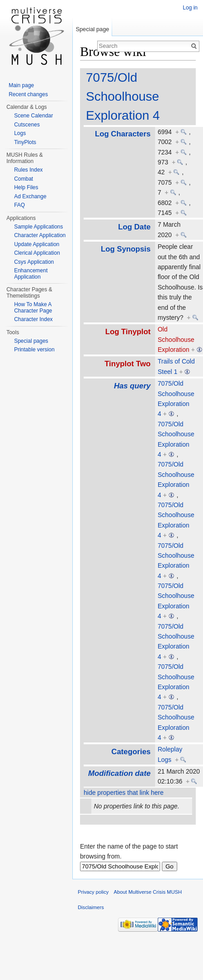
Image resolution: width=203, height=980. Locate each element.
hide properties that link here (124, 793)
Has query (132, 386)
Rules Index (28, 170)
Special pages (31, 341)
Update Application (37, 244)
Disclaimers (91, 907)
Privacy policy (93, 892)
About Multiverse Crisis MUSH (148, 892)
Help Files (26, 187)
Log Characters (123, 134)
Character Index (33, 319)
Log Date (134, 227)
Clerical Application (37, 253)
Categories (131, 752)
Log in (190, 8)
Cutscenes (27, 125)
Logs (20, 133)
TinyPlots (25, 142)
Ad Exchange (30, 196)
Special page (92, 29)
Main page (21, 85)
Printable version (34, 350)
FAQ (19, 205)
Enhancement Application (31, 274)
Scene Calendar (33, 116)
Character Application (40, 235)
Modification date (119, 773)
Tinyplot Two (127, 364)
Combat (24, 179)
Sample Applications (38, 227)
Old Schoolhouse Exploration (176, 339)
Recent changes (28, 94)
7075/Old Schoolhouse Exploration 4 (123, 96)
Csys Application (34, 262)
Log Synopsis (126, 249)
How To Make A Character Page (33, 308)
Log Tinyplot (128, 332)
